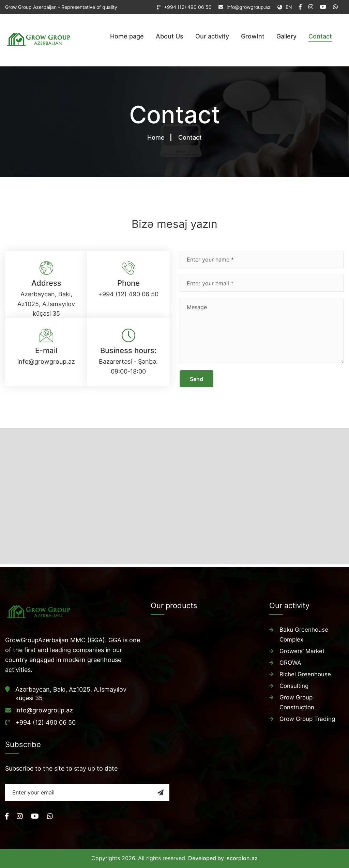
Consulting (294, 684)
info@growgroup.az (249, 7)
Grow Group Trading (307, 716)
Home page (127, 36)
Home (156, 137)
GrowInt (253, 36)
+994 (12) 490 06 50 (188, 7)
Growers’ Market (302, 650)
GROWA (290, 662)
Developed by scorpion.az (223, 858)
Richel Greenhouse (305, 673)
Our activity (212, 36)
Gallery (286, 36)
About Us (170, 36)
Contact (320, 36)
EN (285, 7)
